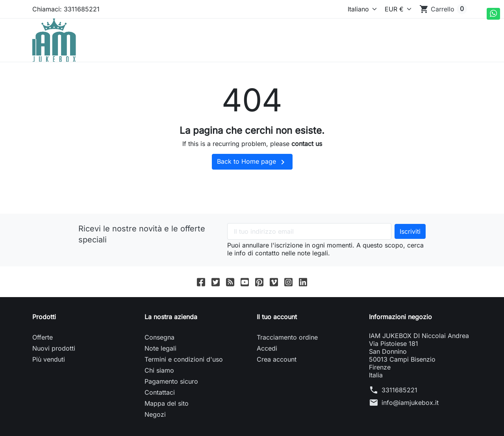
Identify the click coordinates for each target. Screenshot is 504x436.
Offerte (43, 337)
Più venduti (49, 359)
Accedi (267, 348)
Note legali (160, 348)
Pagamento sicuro (171, 381)
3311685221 (399, 390)
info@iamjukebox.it (410, 403)
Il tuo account (277, 317)
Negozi (155, 414)
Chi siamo (159, 370)
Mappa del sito (167, 403)
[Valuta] (397, 9)
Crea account (277, 359)
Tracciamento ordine (287, 337)
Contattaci (160, 392)
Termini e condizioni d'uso (184, 359)
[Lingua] (355, 9)
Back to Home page (252, 162)
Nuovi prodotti (54, 348)
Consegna (159, 337)
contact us (307, 144)
